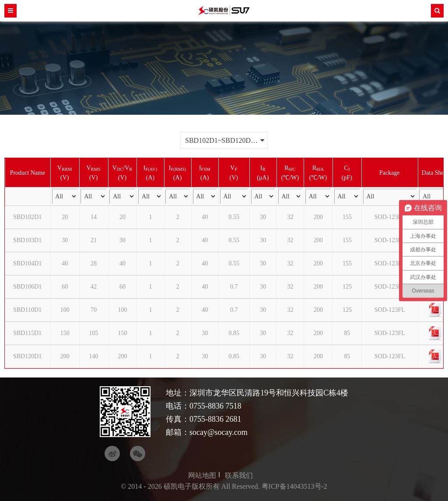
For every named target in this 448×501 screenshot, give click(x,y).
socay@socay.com (219, 432)
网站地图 (202, 475)
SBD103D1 (27, 240)
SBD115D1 (27, 333)
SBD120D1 (27, 356)
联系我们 (239, 475)
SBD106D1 (27, 287)
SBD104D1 (27, 263)
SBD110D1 (27, 310)
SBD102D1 (27, 217)
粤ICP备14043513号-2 (294, 486)
